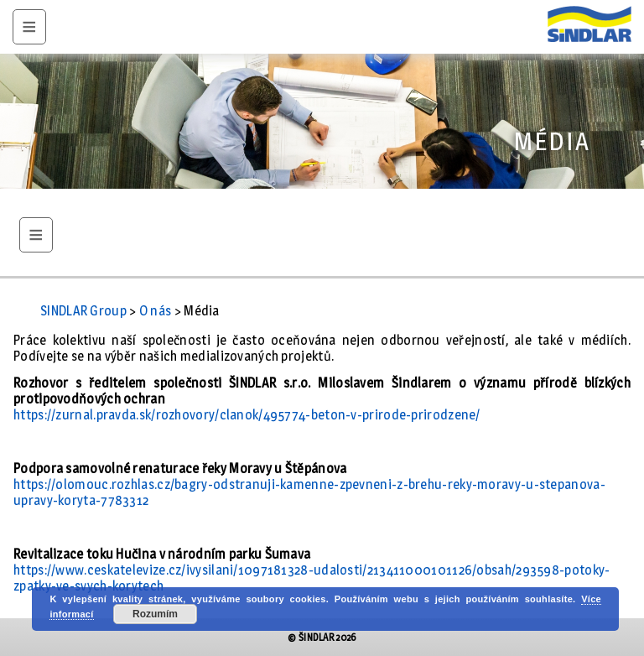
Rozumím (155, 614)
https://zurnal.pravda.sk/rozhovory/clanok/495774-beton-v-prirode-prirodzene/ (247, 415)
